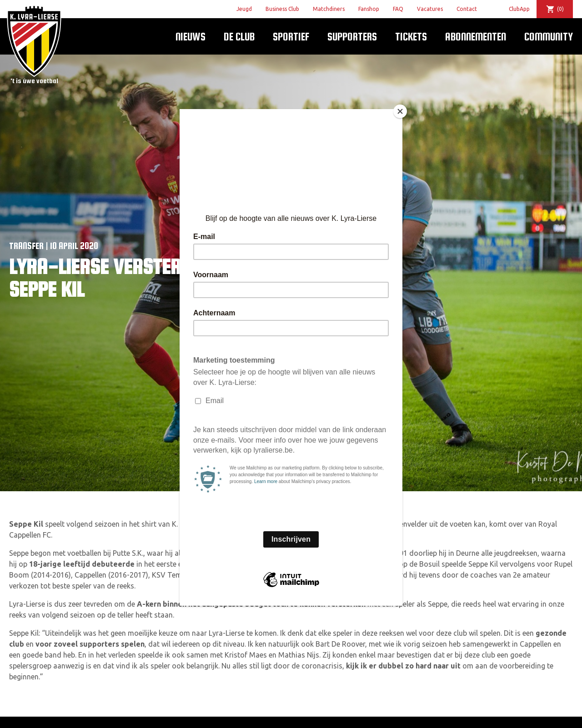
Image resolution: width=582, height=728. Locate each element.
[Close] (400, 111)
